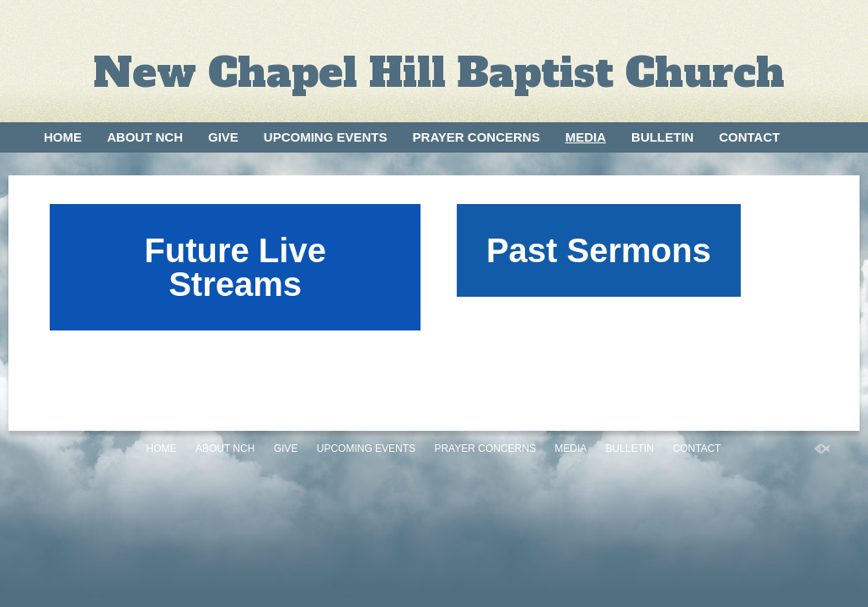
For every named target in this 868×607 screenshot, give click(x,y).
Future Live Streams (235, 267)
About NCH (145, 137)
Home (63, 137)
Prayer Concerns (477, 137)
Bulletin (662, 137)
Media (586, 137)
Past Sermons (599, 250)
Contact (749, 137)
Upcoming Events (326, 137)
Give (223, 137)
